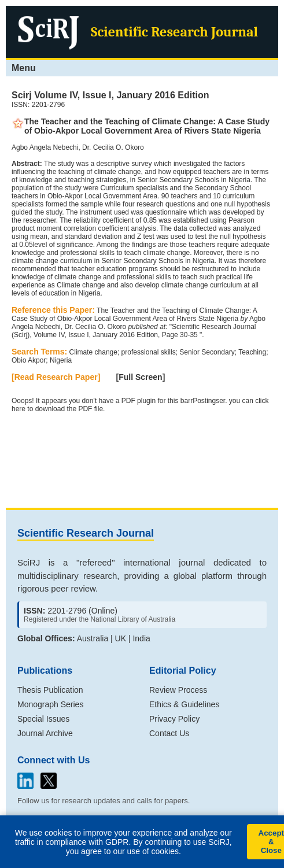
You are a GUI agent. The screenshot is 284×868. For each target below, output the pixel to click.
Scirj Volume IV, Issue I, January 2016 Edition (110, 95)
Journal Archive (45, 733)
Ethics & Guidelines (184, 704)
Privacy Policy (174, 719)
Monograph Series (50, 704)
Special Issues (43, 719)
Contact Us (169, 733)
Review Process (178, 690)
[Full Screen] (141, 377)
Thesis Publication (50, 690)
